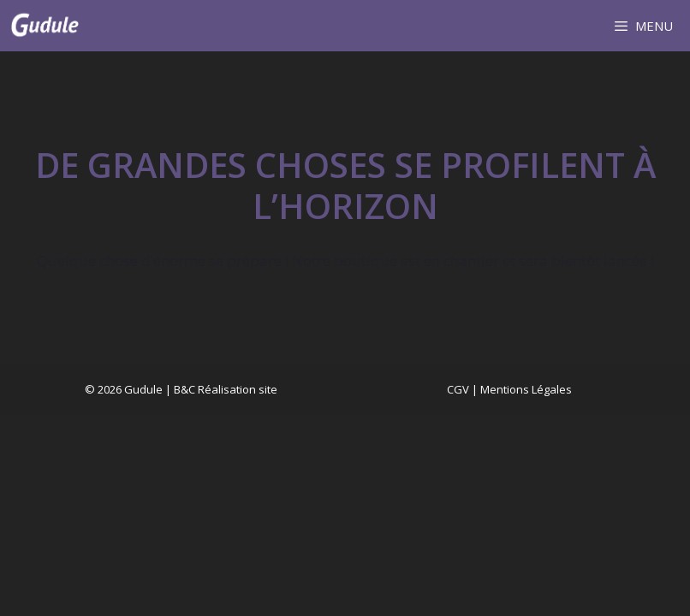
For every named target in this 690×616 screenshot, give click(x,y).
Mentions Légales (526, 389)
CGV (458, 389)
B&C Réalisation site (226, 389)
